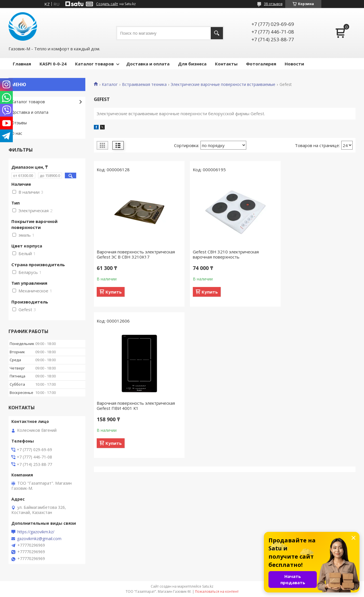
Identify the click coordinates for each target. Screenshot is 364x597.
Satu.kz (208, 586)
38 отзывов (273, 4)
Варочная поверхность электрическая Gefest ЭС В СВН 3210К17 (129, 257)
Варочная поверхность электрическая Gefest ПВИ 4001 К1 (311, 254)
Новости (294, 64)
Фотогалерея (261, 64)
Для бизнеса (192, 64)
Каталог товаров (94, 64)
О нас (17, 133)
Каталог (110, 84)
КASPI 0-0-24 (53, 64)
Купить (114, 297)
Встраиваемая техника (144, 84)
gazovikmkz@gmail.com (39, 539)
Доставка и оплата (148, 64)
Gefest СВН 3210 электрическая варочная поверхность (219, 254)
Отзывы (19, 123)
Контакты (226, 64)
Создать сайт (107, 4)
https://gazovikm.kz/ (36, 532)
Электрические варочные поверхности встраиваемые (223, 84)
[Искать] (217, 33)
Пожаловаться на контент (217, 591)
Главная (22, 64)
